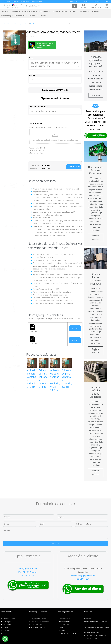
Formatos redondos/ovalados (38, 24)
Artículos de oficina (30, 11)
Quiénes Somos (75, 1)
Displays (56, 11)
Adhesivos (10, 24)
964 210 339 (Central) (28, 572)
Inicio (5, 24)
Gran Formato (45, 11)
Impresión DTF (21, 16)
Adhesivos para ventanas (22, 24)
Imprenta (16, 11)
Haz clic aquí (96, 95)
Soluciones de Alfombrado (38, 16)
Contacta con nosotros (96, 237)
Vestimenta (96, 11)
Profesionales (97, 1)
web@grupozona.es (28, 568)
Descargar (75, 328)
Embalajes (84, 11)
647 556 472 (28, 576)
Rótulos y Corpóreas (70, 11)
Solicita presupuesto (96, 8)
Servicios (87, 1)
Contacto (108, 1)
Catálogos (83, 8)
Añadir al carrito (74, 167)
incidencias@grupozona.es (83, 576)
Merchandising (7, 16)
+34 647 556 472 (83, 579)
